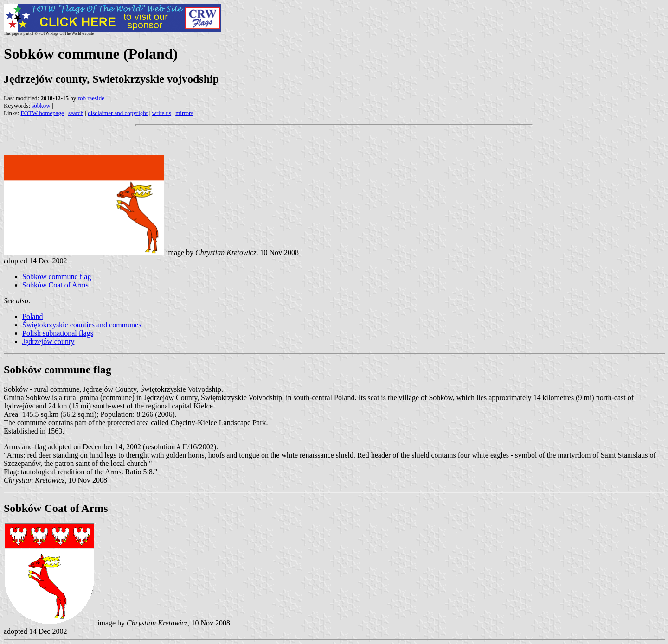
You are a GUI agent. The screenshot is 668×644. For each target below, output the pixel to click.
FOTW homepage (42, 113)
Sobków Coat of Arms (55, 285)
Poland (32, 316)
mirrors (184, 113)
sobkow (41, 105)
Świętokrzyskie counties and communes (82, 325)
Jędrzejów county (48, 341)
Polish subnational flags (58, 333)
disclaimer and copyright (118, 113)
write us (162, 113)
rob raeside (91, 98)
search (76, 113)
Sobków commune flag (57, 277)
